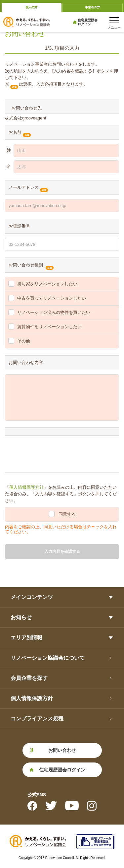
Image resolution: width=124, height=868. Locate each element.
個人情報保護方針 (26, 487)
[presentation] (55, 453)
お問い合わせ (62, 750)
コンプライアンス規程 (37, 719)
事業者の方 (92, 7)
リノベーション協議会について (48, 658)
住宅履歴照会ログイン (88, 22)
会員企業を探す (29, 678)
